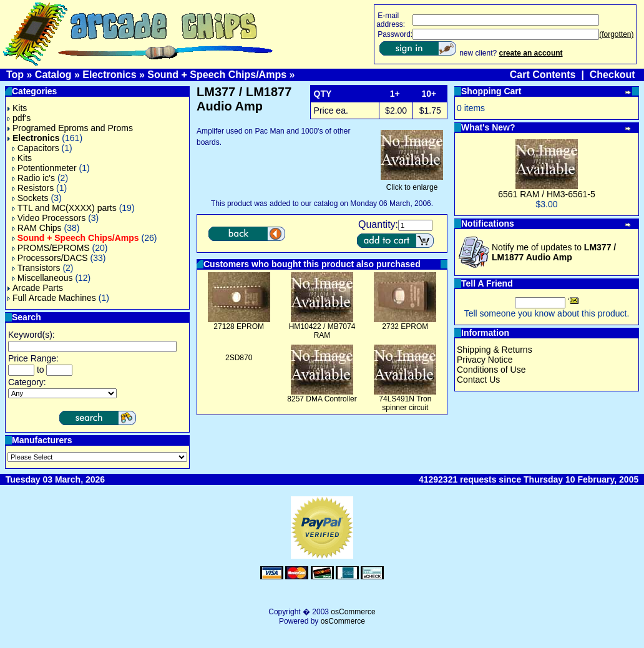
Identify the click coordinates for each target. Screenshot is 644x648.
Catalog (53, 75)
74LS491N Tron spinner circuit (405, 403)
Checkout (612, 75)
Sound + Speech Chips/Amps (217, 75)
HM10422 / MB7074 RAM (322, 331)
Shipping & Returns (495, 350)
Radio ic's (34, 178)
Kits (17, 108)
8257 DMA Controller (322, 399)
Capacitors (36, 148)
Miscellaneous (43, 278)
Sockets (31, 198)
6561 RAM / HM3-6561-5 (547, 194)
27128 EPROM (239, 326)
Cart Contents (543, 75)
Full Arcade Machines (52, 298)
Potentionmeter (45, 168)
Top (15, 75)
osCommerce (353, 612)
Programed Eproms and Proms (70, 128)
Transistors (37, 268)
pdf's (19, 118)
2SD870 (239, 358)
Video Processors (49, 218)
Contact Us (478, 380)
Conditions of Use (491, 370)
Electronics (109, 75)
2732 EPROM (405, 326)
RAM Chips (37, 228)
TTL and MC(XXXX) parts (65, 208)
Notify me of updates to (554, 252)
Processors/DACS (50, 258)
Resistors (33, 188)
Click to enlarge (412, 184)
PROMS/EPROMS (51, 248)
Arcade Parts (35, 288)
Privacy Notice (485, 360)
